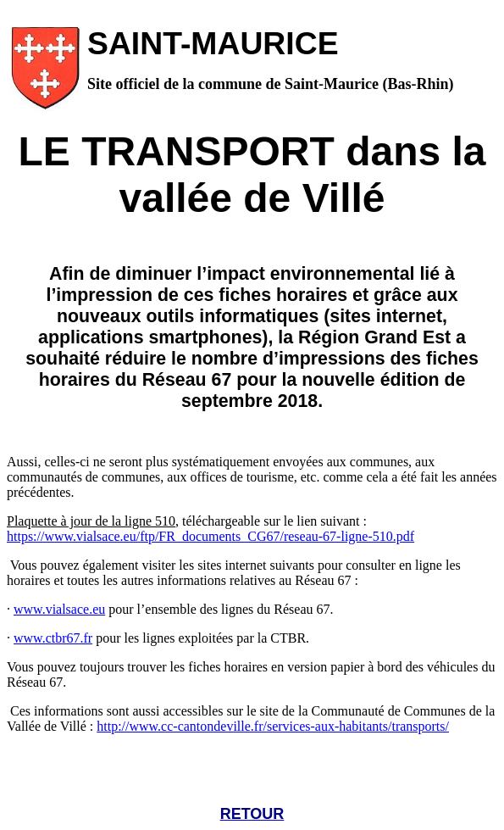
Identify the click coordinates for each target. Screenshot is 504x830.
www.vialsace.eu (59, 609)
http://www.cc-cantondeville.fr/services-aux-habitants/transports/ (273, 726)
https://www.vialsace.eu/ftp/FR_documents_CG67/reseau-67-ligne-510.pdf (210, 536)
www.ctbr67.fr (53, 638)
